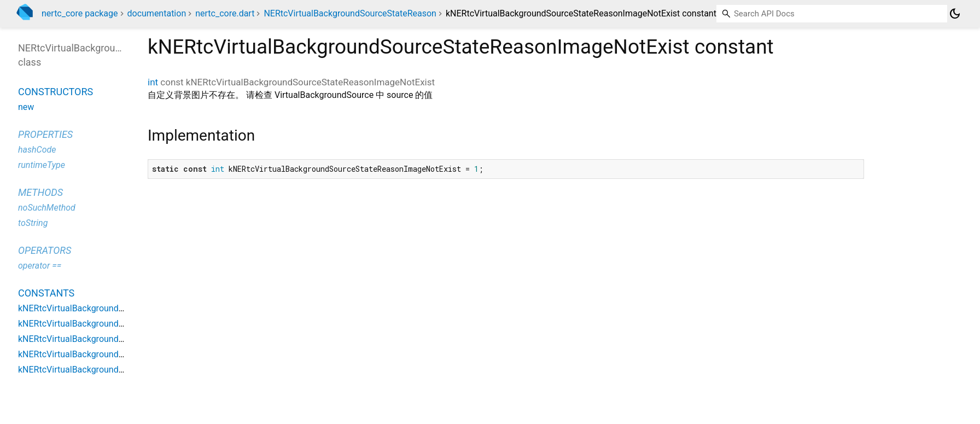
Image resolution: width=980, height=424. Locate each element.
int (153, 82)
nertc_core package (80, 13)
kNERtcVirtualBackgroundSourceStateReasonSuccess (123, 370)
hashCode (37, 150)
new (26, 107)
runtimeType (42, 165)
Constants (46, 293)
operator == (40, 266)
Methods (40, 192)
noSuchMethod (47, 208)
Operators (45, 250)
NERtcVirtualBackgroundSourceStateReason (350, 13)
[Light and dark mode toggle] (955, 14)
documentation (157, 13)
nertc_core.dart (225, 13)
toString (33, 223)
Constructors (56, 92)
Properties (45, 134)
